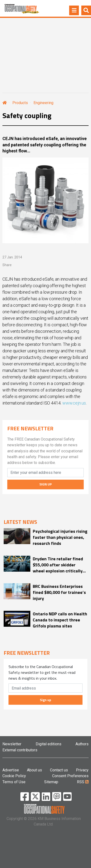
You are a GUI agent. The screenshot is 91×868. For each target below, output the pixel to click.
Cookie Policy (14, 776)
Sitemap (51, 782)
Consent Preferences (70, 776)
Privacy (82, 770)
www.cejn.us (74, 403)
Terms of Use (14, 782)
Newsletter (12, 744)
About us (34, 770)
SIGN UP (45, 484)
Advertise (11, 770)
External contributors (20, 750)
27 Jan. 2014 (12, 257)
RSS (83, 782)
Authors (82, 744)
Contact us (59, 770)
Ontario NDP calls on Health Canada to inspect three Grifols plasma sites (60, 620)
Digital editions (49, 744)
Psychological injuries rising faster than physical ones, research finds (60, 537)
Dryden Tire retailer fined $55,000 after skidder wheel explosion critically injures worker (58, 565)
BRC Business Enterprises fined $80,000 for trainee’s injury (59, 592)
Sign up (45, 700)
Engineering (43, 103)
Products (20, 103)
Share (7, 265)
